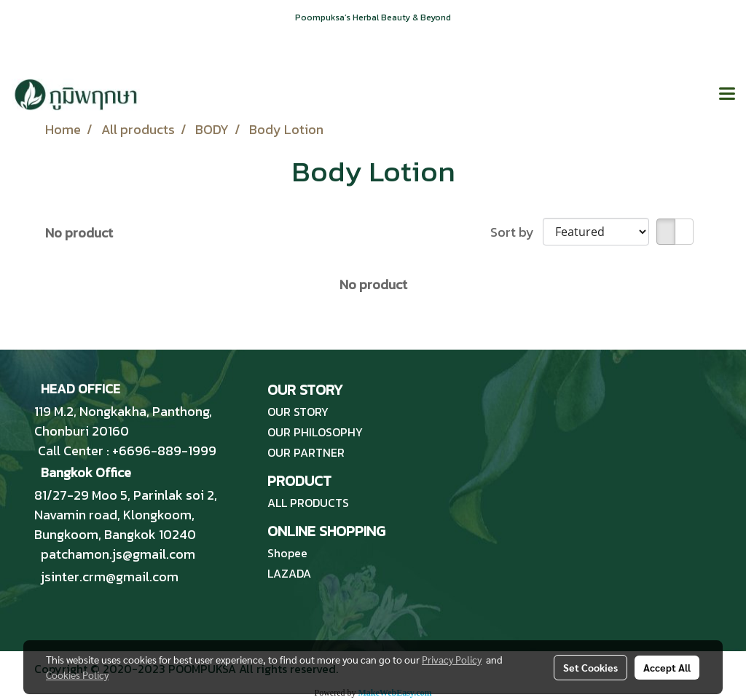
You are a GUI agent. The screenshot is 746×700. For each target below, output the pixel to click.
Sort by (517, 232)
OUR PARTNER (306, 452)
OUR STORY (298, 412)
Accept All (667, 667)
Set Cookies (590, 667)
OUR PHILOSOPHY (315, 432)
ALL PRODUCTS (308, 503)
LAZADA (289, 573)
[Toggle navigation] (727, 95)
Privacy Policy (452, 659)
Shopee (287, 553)
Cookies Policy (77, 675)
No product (79, 233)
